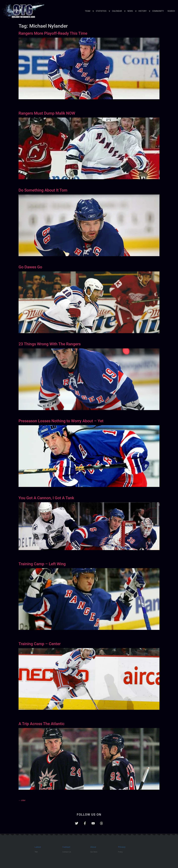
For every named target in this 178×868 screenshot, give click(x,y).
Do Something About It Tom (43, 190)
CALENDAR (117, 11)
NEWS (130, 11)
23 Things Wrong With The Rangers (50, 344)
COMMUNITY (158, 11)
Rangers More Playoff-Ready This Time (53, 33)
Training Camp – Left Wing (42, 564)
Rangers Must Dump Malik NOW (47, 113)
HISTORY (143, 11)
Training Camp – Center (40, 644)
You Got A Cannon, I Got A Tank (46, 498)
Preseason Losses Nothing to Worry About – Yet (61, 421)
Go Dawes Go (30, 267)
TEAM (88, 11)
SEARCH (171, 11)
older (22, 800)
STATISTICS (101, 11)
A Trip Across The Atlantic (42, 724)
